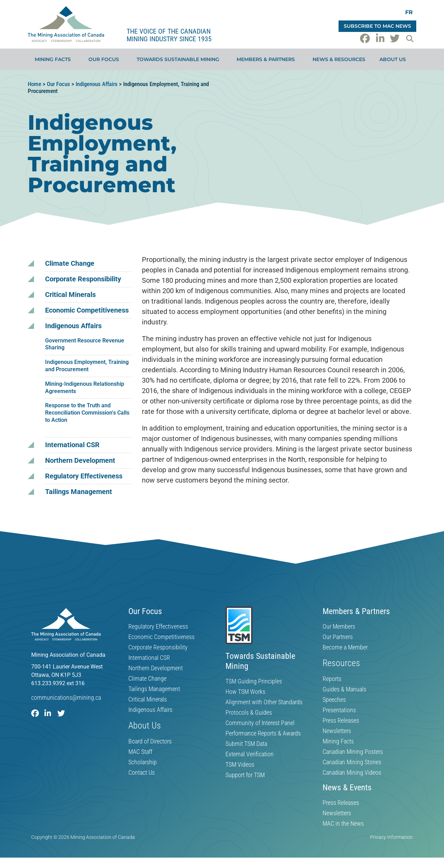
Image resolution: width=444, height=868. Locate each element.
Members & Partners (267, 59)
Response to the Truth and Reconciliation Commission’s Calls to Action (87, 413)
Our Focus (105, 59)
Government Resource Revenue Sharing (85, 344)
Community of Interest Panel (260, 723)
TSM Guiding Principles (254, 681)
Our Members (339, 627)
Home (35, 84)
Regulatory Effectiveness (84, 476)
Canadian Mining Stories (352, 762)
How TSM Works (245, 692)
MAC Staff (140, 752)
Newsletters (337, 731)
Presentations (339, 710)
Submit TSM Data (246, 744)
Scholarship (143, 762)
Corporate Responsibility (83, 279)
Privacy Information (391, 837)
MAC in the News (343, 824)
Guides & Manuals (344, 689)
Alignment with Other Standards (264, 702)
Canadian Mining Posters (353, 752)
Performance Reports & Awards (263, 733)
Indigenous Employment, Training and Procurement (87, 366)
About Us (394, 59)
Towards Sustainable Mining (180, 59)
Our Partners (338, 637)
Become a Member (345, 647)
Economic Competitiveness (87, 310)
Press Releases (341, 721)
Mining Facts (54, 59)
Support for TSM (245, 775)
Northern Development (80, 461)
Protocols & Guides (249, 713)
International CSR (72, 445)
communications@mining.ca (66, 697)
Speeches (334, 700)
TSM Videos (240, 765)
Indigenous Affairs (97, 84)
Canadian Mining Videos (352, 773)
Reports (332, 679)
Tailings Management (79, 492)
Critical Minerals (70, 295)
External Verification (250, 754)
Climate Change (70, 263)
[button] (410, 39)
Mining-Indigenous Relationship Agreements (85, 388)
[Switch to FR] (409, 12)
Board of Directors (150, 741)
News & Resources (339, 59)
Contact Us (142, 773)
